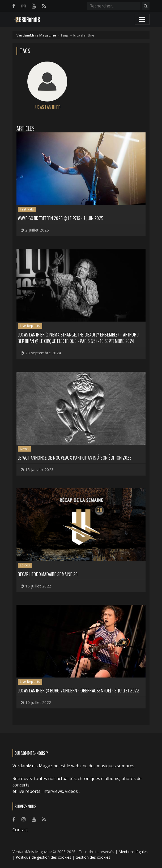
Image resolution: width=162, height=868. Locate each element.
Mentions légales (133, 852)
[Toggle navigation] (142, 19)
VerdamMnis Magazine (36, 35)
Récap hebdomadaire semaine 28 (48, 574)
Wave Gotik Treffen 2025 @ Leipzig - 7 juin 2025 (61, 218)
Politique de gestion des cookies (43, 857)
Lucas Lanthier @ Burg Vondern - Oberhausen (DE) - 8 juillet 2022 (78, 691)
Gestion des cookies (93, 857)
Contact (20, 830)
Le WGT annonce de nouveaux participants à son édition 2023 (75, 458)
